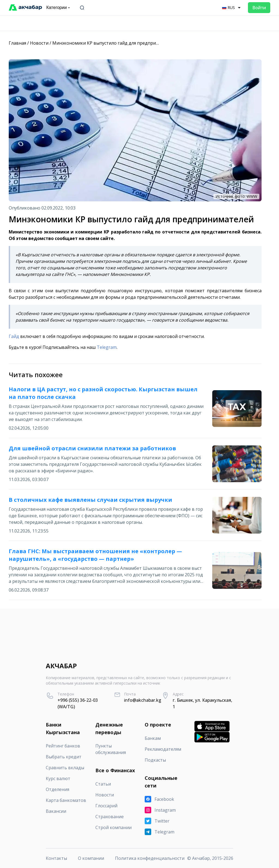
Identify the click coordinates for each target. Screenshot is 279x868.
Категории (59, 8)
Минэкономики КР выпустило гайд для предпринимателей (116, 43)
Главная (17, 43)
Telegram (107, 347)
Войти (259, 8)
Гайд (14, 336)
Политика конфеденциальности (150, 858)
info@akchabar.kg (143, 700)
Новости (39, 43)
